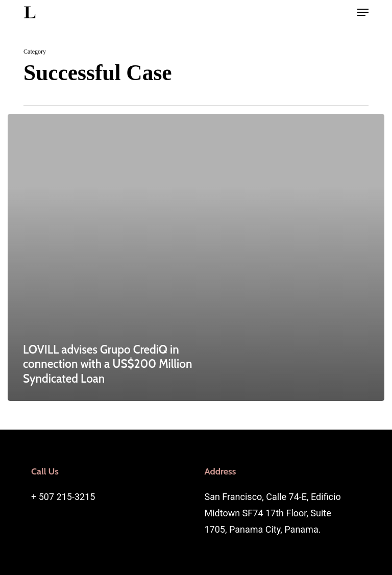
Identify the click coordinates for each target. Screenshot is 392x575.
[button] (363, 12)
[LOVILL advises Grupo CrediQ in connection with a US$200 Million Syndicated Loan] (196, 258)
